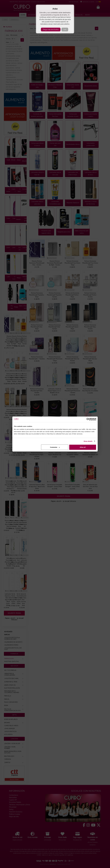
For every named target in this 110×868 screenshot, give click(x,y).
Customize (55, 447)
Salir (65, 30)
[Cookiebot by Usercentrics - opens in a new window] (88, 419)
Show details (88, 441)
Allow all (83, 447)
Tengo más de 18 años (51, 30)
